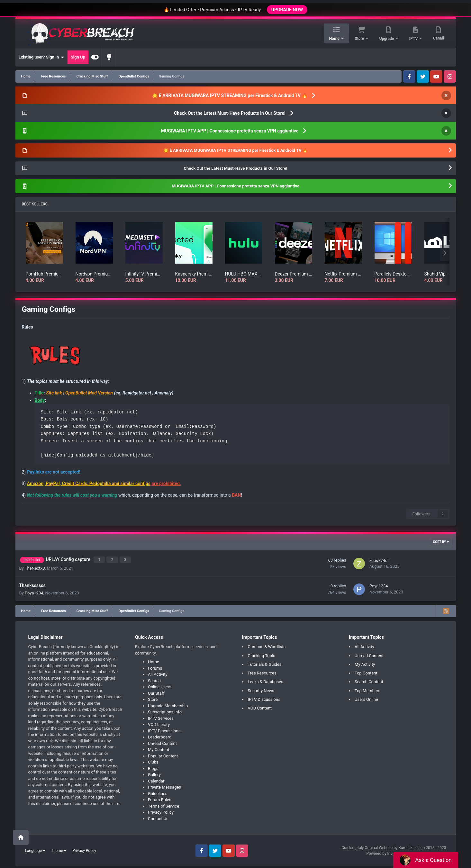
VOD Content (260, 707)
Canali (439, 38)
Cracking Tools (262, 654)
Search (154, 679)
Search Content (369, 680)
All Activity (158, 673)
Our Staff (156, 692)
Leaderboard (160, 735)
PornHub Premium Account (44, 274)
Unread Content (162, 742)
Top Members (367, 689)
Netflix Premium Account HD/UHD (343, 274)
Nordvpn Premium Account (94, 274)
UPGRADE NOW (287, 10)
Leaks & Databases (266, 680)
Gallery (154, 773)
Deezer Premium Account (294, 274)
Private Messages (164, 786)
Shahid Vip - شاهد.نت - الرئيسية (443, 274)
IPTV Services (161, 717)
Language (35, 849)
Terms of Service (163, 805)
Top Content (366, 671)
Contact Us (158, 817)
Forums (155, 667)
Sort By (441, 542)
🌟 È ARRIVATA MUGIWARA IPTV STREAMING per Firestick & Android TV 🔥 (230, 95)
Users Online (366, 698)
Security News (261, 689)
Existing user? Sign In (41, 57)
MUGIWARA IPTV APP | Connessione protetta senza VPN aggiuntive (230, 131)
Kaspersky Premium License (194, 274)
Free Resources (262, 671)
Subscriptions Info (165, 710)
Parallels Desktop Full (393, 274)
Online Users (160, 685)
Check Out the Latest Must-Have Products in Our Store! (230, 113)
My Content (159, 748)
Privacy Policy (161, 811)
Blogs (153, 767)
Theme (59, 849)
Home (335, 39)
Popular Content (163, 754)
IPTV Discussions (164, 729)
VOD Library (159, 723)
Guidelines (158, 792)
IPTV (414, 39)
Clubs (153, 760)
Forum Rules (160, 798)
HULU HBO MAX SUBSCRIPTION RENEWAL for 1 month (244, 274)
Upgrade (387, 39)
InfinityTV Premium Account (144, 274)
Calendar (156, 779)
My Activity (365, 663)
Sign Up (78, 57)
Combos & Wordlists (267, 645)
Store (360, 39)
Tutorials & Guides (265, 663)
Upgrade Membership (168, 704)
